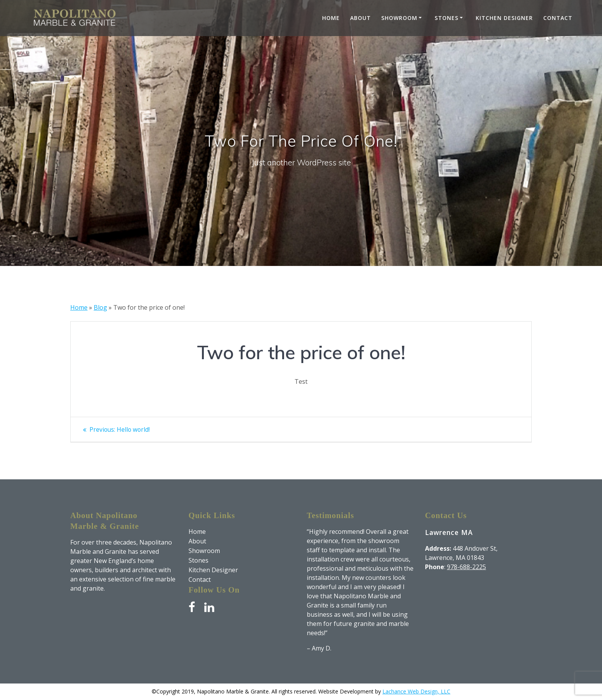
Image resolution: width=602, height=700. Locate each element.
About (361, 18)
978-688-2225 (466, 567)
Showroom (399, 18)
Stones (447, 18)
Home (331, 18)
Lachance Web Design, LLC (416, 691)
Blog (100, 307)
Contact (558, 18)
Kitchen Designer (504, 18)
